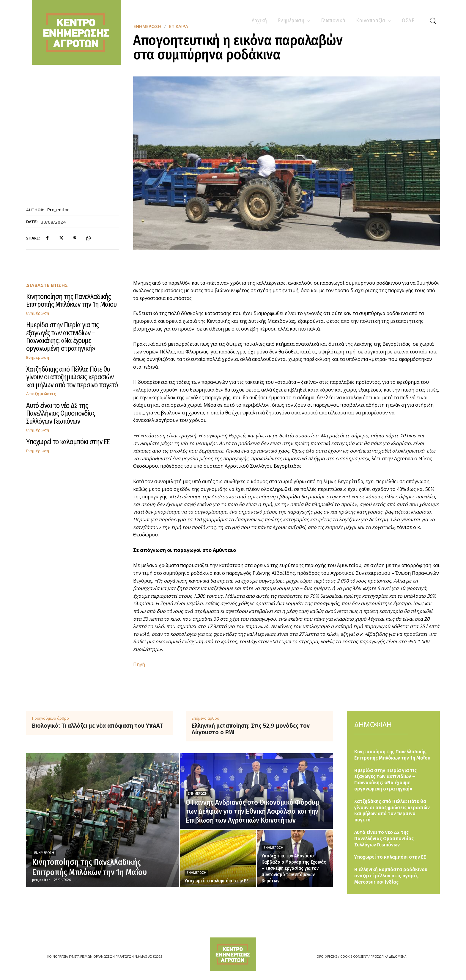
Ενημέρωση (38, 313)
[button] (433, 21)
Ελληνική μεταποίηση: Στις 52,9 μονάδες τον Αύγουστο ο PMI (251, 729)
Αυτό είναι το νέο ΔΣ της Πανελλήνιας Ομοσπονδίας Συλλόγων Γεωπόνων (61, 413)
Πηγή (139, 664)
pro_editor (58, 209)
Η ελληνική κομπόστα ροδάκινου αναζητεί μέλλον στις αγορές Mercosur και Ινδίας (391, 876)
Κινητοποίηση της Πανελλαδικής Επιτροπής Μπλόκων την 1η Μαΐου (71, 300)
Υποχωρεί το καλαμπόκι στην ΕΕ (68, 442)
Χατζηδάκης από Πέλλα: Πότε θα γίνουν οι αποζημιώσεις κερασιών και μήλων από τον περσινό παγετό (72, 377)
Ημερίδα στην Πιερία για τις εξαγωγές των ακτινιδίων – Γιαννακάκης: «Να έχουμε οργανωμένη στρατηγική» (62, 337)
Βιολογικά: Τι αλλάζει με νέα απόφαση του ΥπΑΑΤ (97, 726)
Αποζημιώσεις (41, 394)
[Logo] (233, 954)
